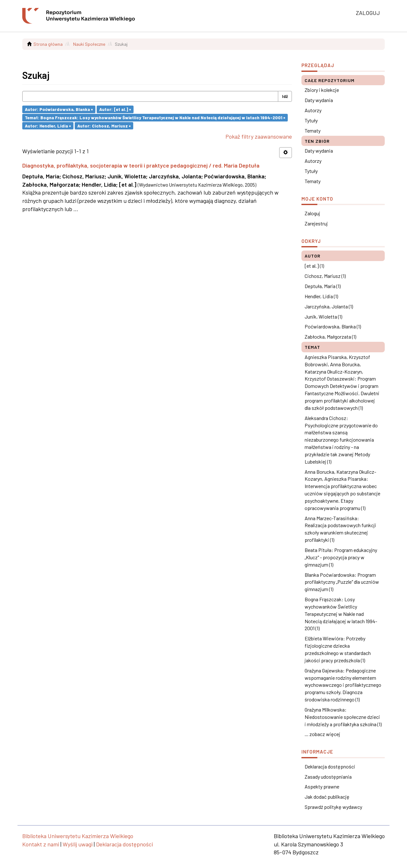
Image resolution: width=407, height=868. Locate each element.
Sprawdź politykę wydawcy (333, 807)
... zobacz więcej (322, 734)
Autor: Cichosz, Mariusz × (104, 125)
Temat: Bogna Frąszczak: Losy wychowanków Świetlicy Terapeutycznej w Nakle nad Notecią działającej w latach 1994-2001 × (155, 117)
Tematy (313, 131)
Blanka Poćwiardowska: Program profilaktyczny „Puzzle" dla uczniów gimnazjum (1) (342, 582)
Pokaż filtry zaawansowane (259, 136)
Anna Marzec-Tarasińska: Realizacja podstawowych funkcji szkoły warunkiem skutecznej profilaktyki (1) (340, 529)
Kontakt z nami (41, 844)
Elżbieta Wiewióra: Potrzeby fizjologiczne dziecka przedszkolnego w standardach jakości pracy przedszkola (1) (338, 649)
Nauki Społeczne (89, 44)
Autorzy (313, 110)
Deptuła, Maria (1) (323, 286)
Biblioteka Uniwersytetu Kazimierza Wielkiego (78, 836)
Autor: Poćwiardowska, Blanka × (59, 109)
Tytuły (311, 120)
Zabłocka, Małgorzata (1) (330, 337)
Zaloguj (312, 213)
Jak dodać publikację (327, 797)
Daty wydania (319, 100)
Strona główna (48, 44)
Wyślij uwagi (78, 844)
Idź (285, 96)
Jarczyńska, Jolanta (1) (329, 306)
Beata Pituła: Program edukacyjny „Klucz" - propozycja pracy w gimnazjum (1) (341, 557)
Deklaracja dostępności (330, 766)
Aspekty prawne (322, 786)
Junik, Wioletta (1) (323, 317)
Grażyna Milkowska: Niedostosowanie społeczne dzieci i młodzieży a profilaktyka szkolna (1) (343, 717)
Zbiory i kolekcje (322, 90)
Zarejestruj (316, 223)
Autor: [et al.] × (115, 109)
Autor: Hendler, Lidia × (48, 125)
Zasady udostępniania (328, 777)
